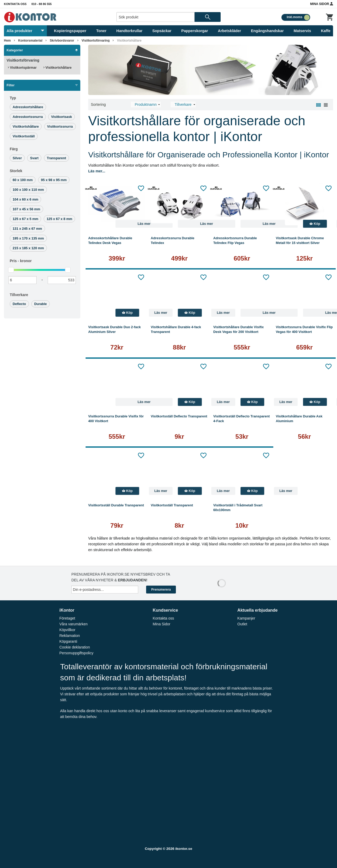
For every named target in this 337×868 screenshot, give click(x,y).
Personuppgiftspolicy (76, 653)
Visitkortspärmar (22, 68)
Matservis (302, 31)
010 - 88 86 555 (41, 4)
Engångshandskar (267, 31)
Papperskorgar (195, 31)
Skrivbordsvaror (62, 41)
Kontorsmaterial (30, 41)
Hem (7, 41)
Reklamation (70, 636)
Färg (14, 149)
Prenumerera (161, 590)
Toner (101, 31)
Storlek (16, 171)
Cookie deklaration (75, 647)
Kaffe (326, 31)
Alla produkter (25, 31)
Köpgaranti (68, 641)
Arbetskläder (230, 31)
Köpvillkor (67, 630)
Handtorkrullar (129, 31)
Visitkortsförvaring (96, 41)
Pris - (21, 261)
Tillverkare (19, 295)
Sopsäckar (162, 31)
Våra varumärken (73, 624)
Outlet (242, 624)
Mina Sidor (322, 4)
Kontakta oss (15, 4)
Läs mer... (97, 171)
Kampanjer (246, 618)
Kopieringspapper (70, 31)
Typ (13, 98)
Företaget (67, 618)
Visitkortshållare (129, 41)
